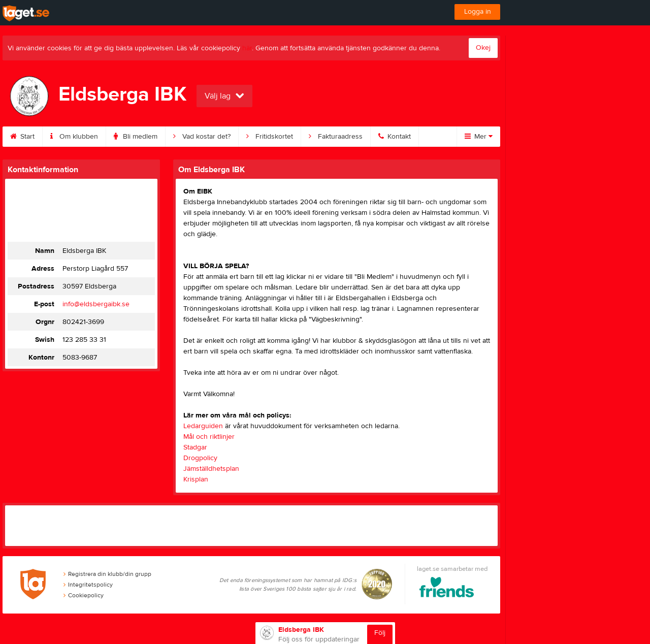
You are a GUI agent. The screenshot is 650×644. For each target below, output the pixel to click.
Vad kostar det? (202, 137)
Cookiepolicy (84, 595)
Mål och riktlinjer (209, 437)
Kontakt (395, 137)
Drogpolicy (200, 458)
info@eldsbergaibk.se (96, 304)
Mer (479, 137)
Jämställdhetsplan (211, 469)
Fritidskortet (270, 137)
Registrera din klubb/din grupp (107, 574)
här (247, 48)
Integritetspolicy (88, 585)
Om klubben (74, 137)
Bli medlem (136, 137)
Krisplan (196, 479)
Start (22, 137)
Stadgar (195, 447)
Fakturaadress (336, 137)
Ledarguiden (203, 426)
